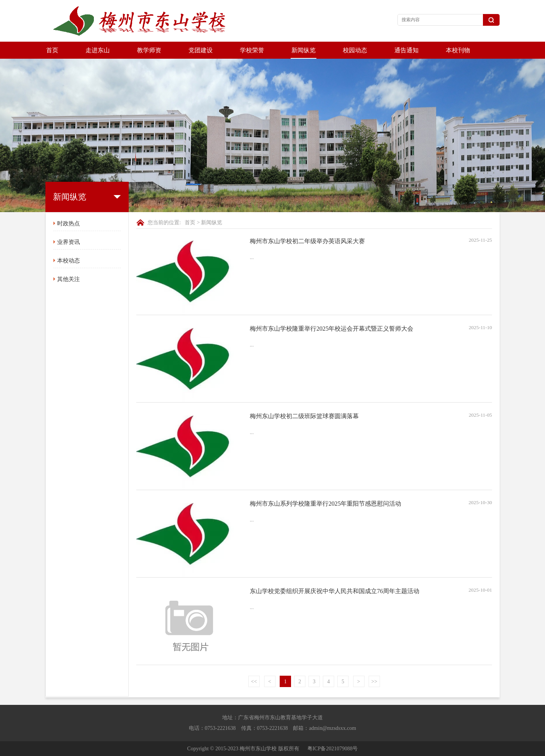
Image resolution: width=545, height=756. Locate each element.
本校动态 (69, 261)
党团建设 (201, 50)
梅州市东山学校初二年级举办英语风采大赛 (307, 241)
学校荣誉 (252, 50)
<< (254, 682)
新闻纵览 (304, 50)
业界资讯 (69, 242)
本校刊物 (458, 50)
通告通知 (406, 50)
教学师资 (149, 50)
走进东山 (98, 50)
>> (374, 682)
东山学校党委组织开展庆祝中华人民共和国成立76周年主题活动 (335, 591)
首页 (52, 50)
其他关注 (69, 279)
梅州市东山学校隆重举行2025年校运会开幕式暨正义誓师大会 (332, 329)
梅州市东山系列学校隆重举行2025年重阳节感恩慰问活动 (325, 504)
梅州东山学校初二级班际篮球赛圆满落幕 (304, 416)
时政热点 (69, 223)
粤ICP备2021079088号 (333, 749)
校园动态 (355, 50)
